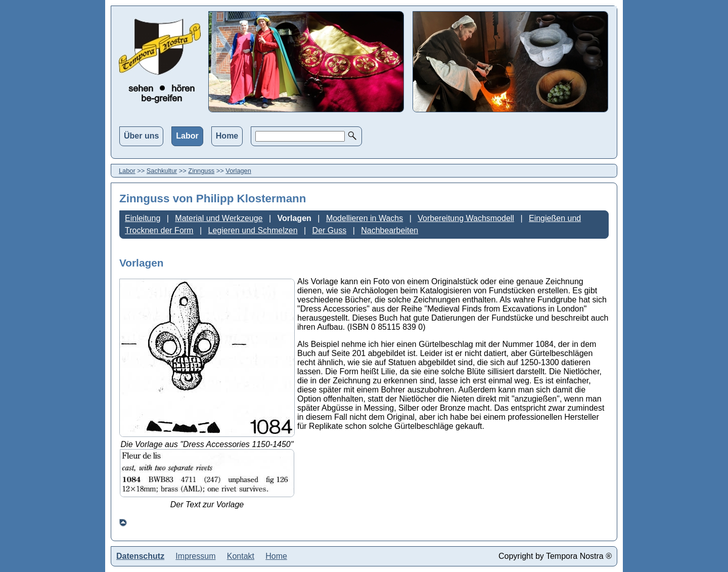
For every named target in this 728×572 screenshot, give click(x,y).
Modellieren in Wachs (365, 218)
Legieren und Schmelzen (253, 230)
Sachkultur (162, 171)
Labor (187, 136)
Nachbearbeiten (390, 230)
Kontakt (241, 556)
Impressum (195, 556)
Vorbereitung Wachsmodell (466, 218)
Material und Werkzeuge (219, 218)
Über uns (141, 136)
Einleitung (143, 218)
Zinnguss (201, 171)
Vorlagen (238, 171)
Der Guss (330, 230)
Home (227, 136)
